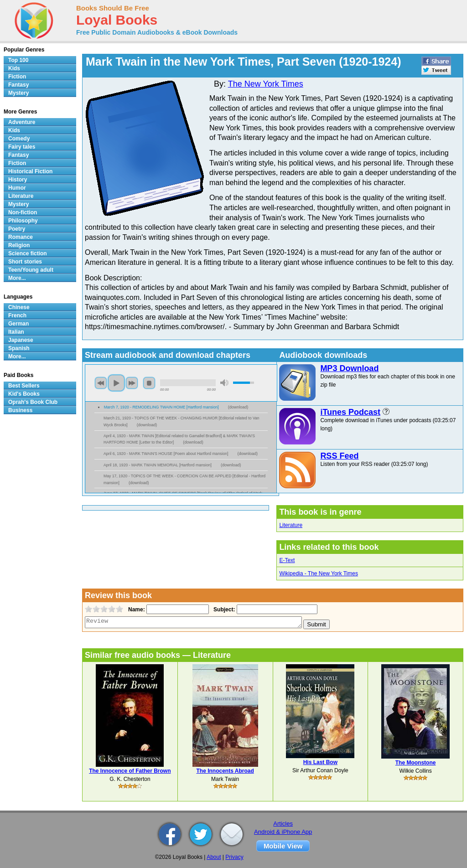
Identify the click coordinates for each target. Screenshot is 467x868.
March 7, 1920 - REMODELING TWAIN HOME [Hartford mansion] (161, 407)
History (18, 180)
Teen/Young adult (31, 270)
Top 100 (18, 60)
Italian (16, 332)
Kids (14, 68)
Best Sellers (24, 386)
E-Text (287, 560)
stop (149, 383)
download (238, 407)
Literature (291, 525)
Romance (21, 237)
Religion (19, 245)
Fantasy (18, 85)
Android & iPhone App (283, 832)
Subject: (223, 610)
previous (101, 383)
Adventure (22, 122)
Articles (283, 824)
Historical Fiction (30, 171)
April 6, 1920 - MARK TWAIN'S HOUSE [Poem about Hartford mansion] (166, 454)
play (116, 383)
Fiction (17, 77)
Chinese (19, 307)
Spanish (19, 348)
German (18, 324)
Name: (136, 610)
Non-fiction (23, 212)
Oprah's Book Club (33, 402)
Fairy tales (22, 147)
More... (17, 278)
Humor (17, 188)
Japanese (21, 340)
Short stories (25, 262)
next (132, 383)
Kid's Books (24, 394)
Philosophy (23, 221)
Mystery (18, 93)
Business (20, 410)
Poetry (17, 229)
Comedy (19, 139)
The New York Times (266, 84)
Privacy (234, 857)
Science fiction (28, 253)
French (17, 315)
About (214, 857)
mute (224, 383)
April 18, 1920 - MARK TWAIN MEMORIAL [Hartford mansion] (158, 465)
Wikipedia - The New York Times (319, 573)
